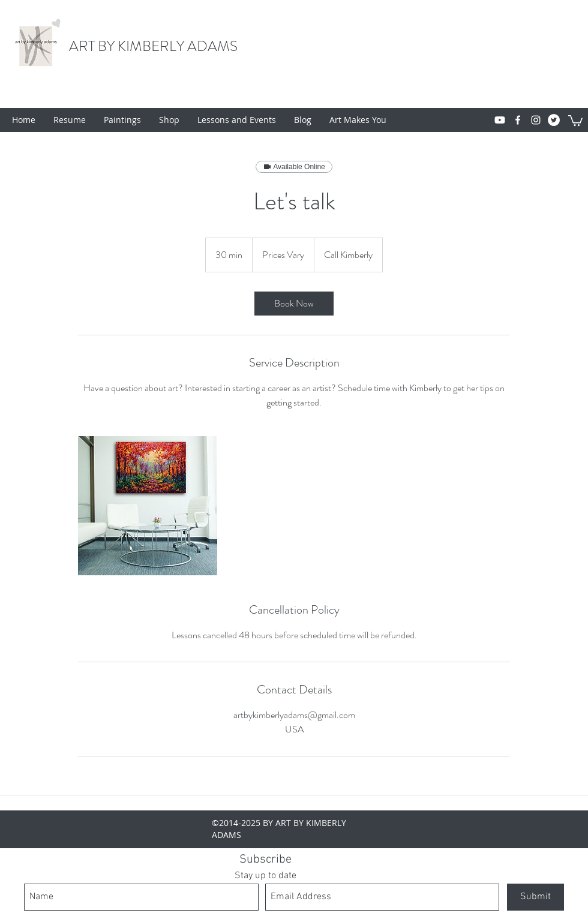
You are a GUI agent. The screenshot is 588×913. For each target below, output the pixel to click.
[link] (294, 304)
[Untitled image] (148, 506)
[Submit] (535, 897)
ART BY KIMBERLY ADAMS (153, 46)
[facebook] (518, 120)
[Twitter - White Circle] (554, 120)
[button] (575, 120)
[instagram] (536, 120)
